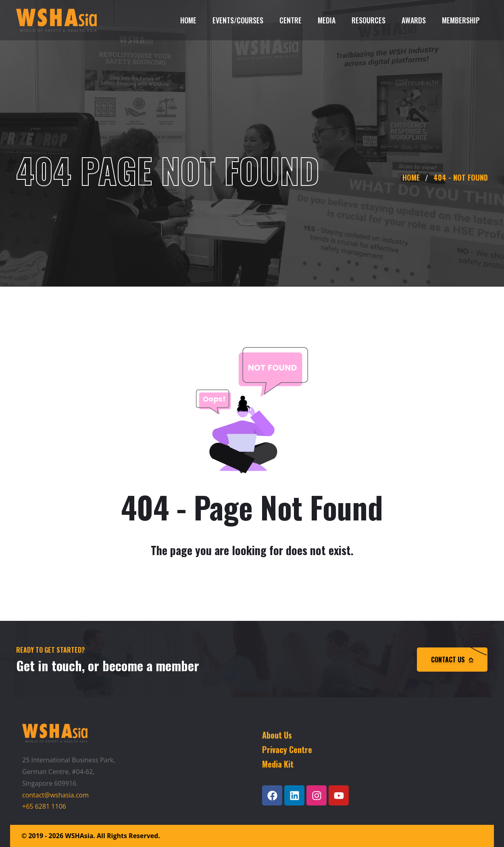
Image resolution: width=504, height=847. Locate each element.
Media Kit (278, 764)
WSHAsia (79, 836)
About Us (277, 735)
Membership (461, 20)
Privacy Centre (287, 749)
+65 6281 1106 (44, 806)
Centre (291, 20)
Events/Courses (238, 20)
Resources (369, 20)
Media (327, 20)
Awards (414, 20)
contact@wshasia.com (55, 795)
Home (188, 20)
